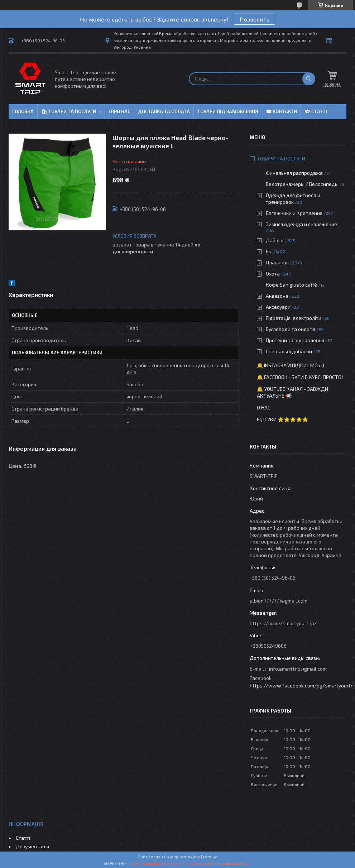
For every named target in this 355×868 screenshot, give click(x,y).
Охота (273, 274)
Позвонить (255, 19)
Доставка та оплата (164, 111)
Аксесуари (278, 307)
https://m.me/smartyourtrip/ (283, 623)
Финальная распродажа (294, 173)
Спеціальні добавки (289, 351)
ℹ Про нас (119, 111)
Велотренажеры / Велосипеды (302, 184)
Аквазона (277, 296)
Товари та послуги (281, 159)
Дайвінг (275, 240)
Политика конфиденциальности (219, 863)
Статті (23, 838)
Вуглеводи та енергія (291, 329)
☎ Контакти (281, 111)
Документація (32, 846)
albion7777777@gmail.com (279, 601)
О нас (264, 407)
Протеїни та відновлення (295, 340)
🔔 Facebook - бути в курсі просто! (300, 377)
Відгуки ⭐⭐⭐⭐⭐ (282, 419)
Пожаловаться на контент (157, 863)
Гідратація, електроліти (294, 318)
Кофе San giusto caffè (291, 285)
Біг (269, 251)
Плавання (277, 262)
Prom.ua (209, 857)
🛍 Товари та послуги (69, 111)
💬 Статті (316, 111)
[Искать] (309, 79)
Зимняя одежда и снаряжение (301, 224)
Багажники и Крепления (294, 213)
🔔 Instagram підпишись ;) (291, 365)
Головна (23, 111)
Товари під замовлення (228, 111)
